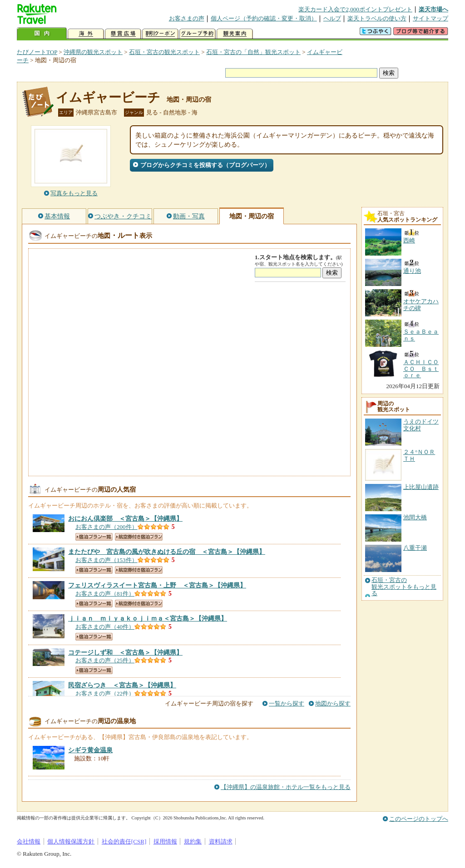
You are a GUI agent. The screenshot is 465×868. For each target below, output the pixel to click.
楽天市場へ (433, 9)
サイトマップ (430, 18)
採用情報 (165, 841)
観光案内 (235, 34)
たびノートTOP (37, 52)
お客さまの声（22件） (105, 693)
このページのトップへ (419, 819)
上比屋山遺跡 (421, 487)
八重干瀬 (415, 548)
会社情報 (29, 841)
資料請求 (221, 841)
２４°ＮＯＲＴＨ (419, 455)
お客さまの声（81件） (105, 594)
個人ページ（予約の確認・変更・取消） (264, 18)
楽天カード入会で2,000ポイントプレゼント (355, 9)
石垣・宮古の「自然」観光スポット (253, 52)
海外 (86, 34)
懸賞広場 (123, 34)
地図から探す (333, 703)
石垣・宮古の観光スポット (164, 52)
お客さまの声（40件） (105, 627)
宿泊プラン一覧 (94, 537)
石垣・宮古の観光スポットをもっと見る (404, 587)
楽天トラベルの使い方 (377, 18)
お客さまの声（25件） (105, 660)
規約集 (193, 841)
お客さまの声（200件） (106, 527)
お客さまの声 (187, 18)
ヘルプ (332, 18)
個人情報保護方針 (71, 841)
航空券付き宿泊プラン (139, 537)
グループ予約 (198, 34)
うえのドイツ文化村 (421, 425)
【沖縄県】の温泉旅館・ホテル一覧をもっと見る (286, 787)
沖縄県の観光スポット (93, 52)
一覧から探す (287, 703)
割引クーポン (160, 34)
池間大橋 (415, 517)
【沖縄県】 (125, 518)
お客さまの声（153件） (106, 560)
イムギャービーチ (108, 97)
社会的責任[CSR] (124, 841)
